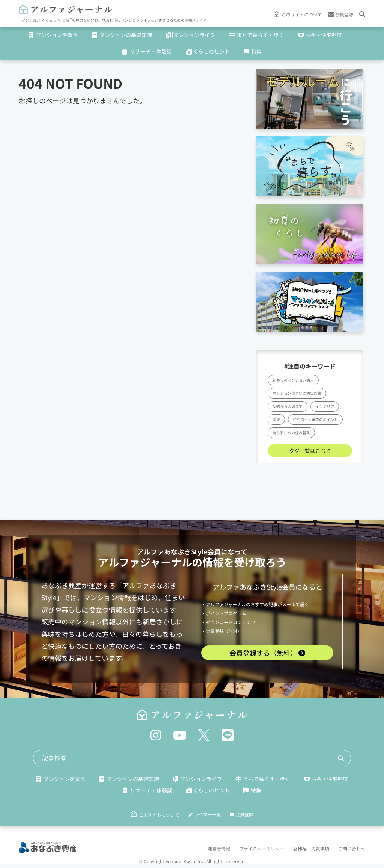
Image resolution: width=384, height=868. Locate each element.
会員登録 (341, 14)
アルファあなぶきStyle (172, 551)
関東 (276, 419)
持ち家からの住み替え (291, 433)
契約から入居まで (288, 406)
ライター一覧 (205, 814)
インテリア (325, 406)
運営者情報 (219, 848)
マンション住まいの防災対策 (297, 393)
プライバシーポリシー (262, 848)
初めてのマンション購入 (293, 380)
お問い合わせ (352, 848)
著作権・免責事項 (311, 848)
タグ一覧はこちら (310, 451)
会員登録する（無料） (267, 653)
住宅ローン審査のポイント (315, 419)
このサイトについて (302, 14)
